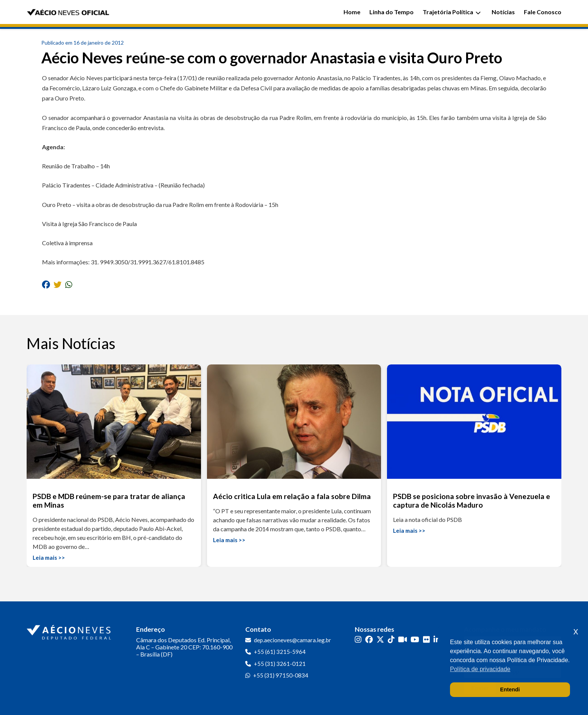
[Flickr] (426, 639)
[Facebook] (369, 639)
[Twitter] (380, 639)
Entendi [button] (510, 690)
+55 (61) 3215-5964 (280, 652)
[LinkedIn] (437, 639)
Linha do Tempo (391, 12)
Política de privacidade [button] (480, 669)
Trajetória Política (452, 12)
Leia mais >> (49, 558)
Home (352, 12)
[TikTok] (391, 639)
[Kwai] (403, 639)
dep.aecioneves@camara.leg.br (292, 640)
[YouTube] (415, 639)
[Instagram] (358, 639)
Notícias (503, 12)
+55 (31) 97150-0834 (281, 675)
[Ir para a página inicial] (70, 631)
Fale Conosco (543, 12)
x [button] (576, 631)
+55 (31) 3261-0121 (280, 664)
